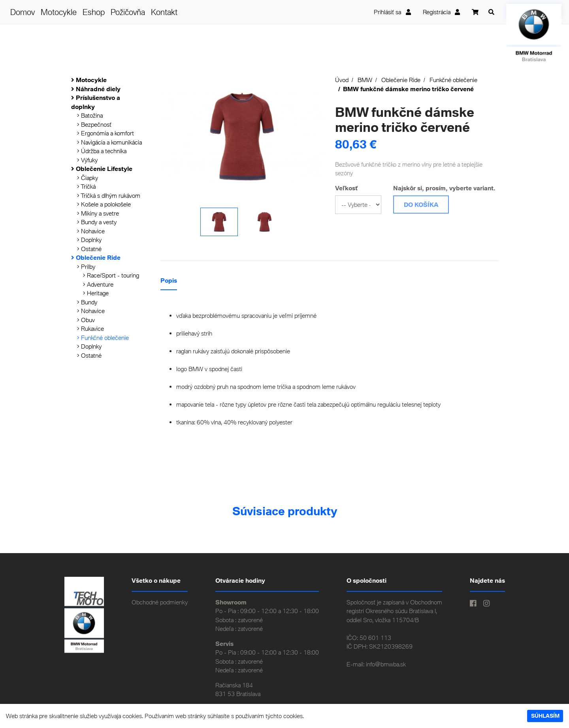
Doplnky (89, 240)
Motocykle (59, 12)
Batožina (90, 115)
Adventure (98, 284)
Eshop (94, 12)
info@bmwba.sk (386, 664)
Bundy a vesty (97, 222)
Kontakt (164, 12)
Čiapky (88, 178)
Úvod (342, 80)
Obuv (86, 320)
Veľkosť (346, 188)
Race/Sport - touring (111, 275)
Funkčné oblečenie (103, 338)
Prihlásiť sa (392, 12)
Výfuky (87, 160)
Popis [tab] (169, 280)
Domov (23, 12)
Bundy (87, 302)
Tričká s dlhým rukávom (109, 195)
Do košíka (421, 205)
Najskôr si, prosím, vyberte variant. (444, 188)
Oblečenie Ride (401, 80)
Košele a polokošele (104, 204)
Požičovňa (128, 12)
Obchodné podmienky (160, 602)
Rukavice (90, 328)
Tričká (86, 186)
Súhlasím (545, 716)
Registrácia (442, 12)
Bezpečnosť (94, 124)
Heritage (96, 293)
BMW (365, 80)
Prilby (86, 266)
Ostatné (89, 249)
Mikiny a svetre (98, 213)
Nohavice (91, 231)
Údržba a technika (102, 151)
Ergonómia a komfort (106, 133)
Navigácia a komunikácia (109, 142)
